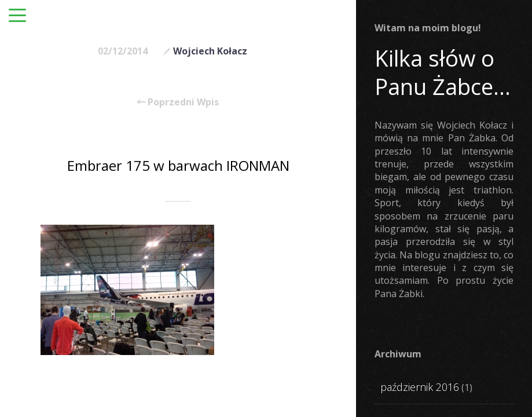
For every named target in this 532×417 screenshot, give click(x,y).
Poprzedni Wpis (178, 102)
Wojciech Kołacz (210, 51)
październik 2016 (420, 387)
